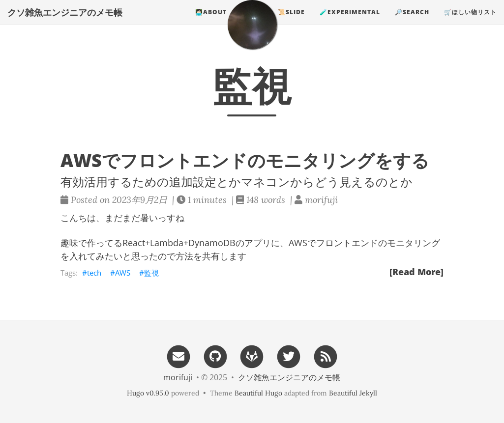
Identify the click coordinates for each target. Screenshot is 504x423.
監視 (151, 273)
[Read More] (416, 272)
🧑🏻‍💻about (211, 22)
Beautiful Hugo (258, 393)
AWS (123, 273)
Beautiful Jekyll (353, 393)
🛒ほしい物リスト (470, 22)
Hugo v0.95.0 (148, 393)
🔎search (412, 22)
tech (94, 273)
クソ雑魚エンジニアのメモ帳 (65, 22)
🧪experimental (350, 22)
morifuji (178, 377)
